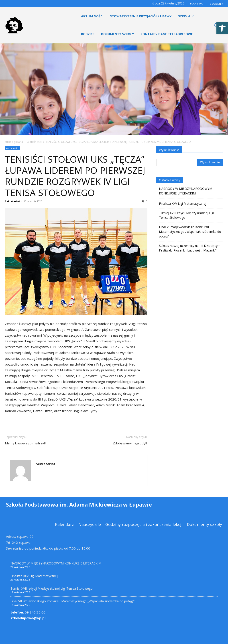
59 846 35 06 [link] (28, 612)
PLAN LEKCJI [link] (197, 3)
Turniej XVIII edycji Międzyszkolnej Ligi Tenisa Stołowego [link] (186, 215)
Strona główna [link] (14, 142)
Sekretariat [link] (12, 201)
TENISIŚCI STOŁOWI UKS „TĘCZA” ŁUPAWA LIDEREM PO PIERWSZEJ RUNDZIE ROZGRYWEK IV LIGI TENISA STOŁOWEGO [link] (75, 176)
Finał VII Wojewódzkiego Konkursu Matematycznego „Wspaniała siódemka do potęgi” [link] (190, 232)
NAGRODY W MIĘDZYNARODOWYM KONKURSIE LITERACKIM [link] (186, 191)
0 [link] (145, 201)
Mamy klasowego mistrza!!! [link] (25, 443)
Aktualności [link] (34, 142)
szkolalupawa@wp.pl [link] (28, 618)
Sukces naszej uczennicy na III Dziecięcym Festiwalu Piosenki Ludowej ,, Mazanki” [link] (190, 248)
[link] (222, 28)
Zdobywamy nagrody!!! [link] (130, 443)
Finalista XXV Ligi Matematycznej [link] (183, 203)
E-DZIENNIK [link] (216, 4)
